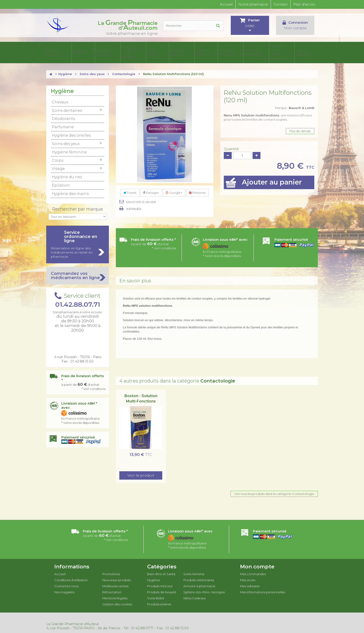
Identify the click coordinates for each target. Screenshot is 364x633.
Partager (151, 192)
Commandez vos (78, 275)
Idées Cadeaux (307, 52)
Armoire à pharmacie (261, 52)
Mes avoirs (248, 579)
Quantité (231, 148)
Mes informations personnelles (263, 591)
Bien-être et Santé (80, 52)
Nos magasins (64, 591)
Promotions (111, 573)
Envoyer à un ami (141, 201)
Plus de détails (300, 130)
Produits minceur (125, 52)
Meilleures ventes (115, 585)
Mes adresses (250, 585)
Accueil (226, 4)
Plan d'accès (304, 4)
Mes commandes (253, 573)
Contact (281, 4)
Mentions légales (115, 597)
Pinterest (197, 192)
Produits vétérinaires (238, 52)
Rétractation (112, 591)
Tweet (130, 192)
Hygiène (103, 52)
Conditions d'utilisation (71, 579)
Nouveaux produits (117, 579)
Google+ (174, 192)
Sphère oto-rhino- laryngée (284, 52)
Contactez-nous (66, 585)
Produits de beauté (148, 52)
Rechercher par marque (78, 208)
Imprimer (134, 208)
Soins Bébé (171, 52)
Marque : (295, 107)
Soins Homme (216, 52)
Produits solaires (193, 52)
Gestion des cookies (117, 603)
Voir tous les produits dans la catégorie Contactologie (274, 493)
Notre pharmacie (253, 4)
